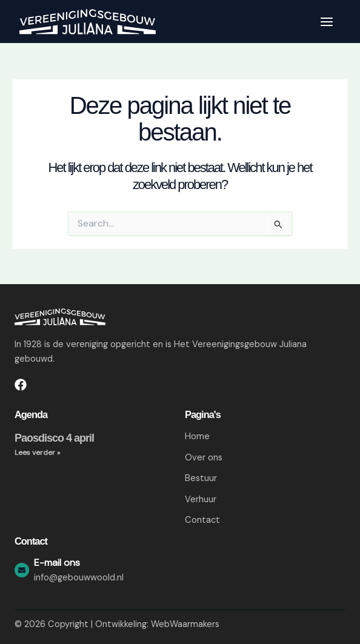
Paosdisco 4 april (54, 438)
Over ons (204, 458)
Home (197, 437)
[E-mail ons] (22, 570)
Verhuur (201, 500)
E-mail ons (57, 563)
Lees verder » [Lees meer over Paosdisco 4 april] (37, 453)
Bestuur (201, 478)
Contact (202, 521)
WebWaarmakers (185, 624)
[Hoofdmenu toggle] (327, 22)
